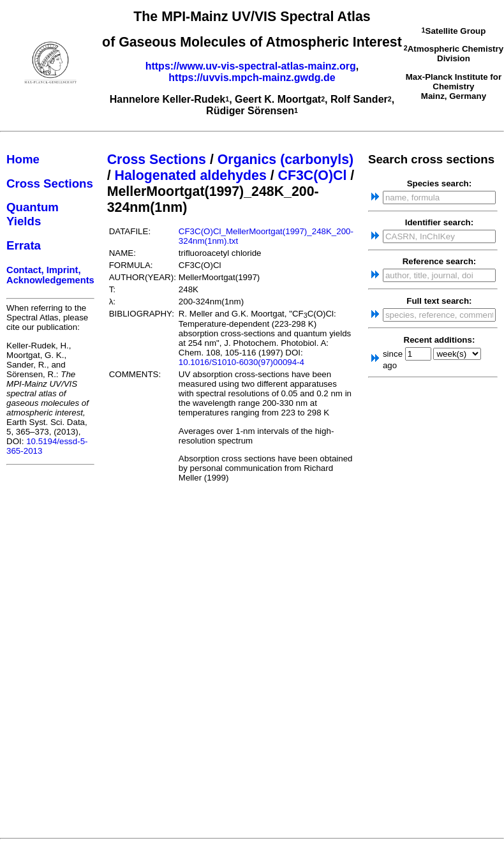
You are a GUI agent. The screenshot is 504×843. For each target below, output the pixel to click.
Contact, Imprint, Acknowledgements (50, 275)
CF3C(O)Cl (313, 175)
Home (23, 159)
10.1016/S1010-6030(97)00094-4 (241, 362)
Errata (24, 245)
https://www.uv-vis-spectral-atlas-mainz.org (251, 66)
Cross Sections (50, 183)
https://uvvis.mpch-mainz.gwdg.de (252, 78)
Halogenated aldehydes (191, 175)
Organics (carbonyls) (285, 160)
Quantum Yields (33, 214)
